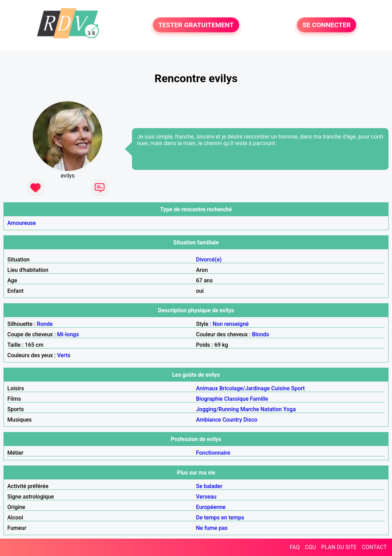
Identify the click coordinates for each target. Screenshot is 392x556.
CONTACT (374, 547)
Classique (236, 399)
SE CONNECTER (327, 25)
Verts (64, 355)
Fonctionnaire (213, 453)
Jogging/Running (217, 409)
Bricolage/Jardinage (245, 388)
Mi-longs (68, 334)
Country (232, 420)
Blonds (261, 334)
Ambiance (209, 420)
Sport (298, 388)
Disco (250, 420)
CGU (311, 547)
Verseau (206, 497)
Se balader (209, 486)
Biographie (209, 399)
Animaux (207, 388)
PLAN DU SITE (339, 547)
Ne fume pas (212, 528)
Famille (259, 399)
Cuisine (280, 388)
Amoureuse (22, 223)
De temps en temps (220, 518)
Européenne (211, 507)
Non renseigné (231, 324)
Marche (250, 409)
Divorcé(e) (209, 260)
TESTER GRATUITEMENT (196, 25)
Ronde (45, 324)
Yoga (289, 409)
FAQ (295, 547)
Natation (271, 409)
